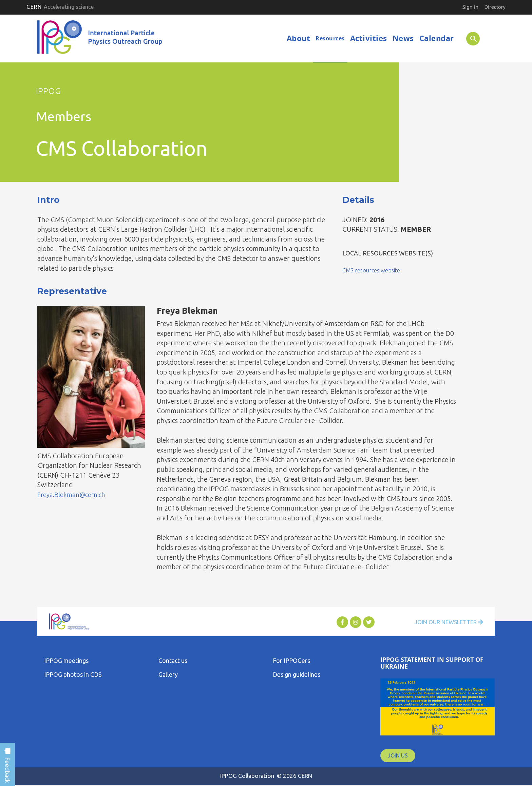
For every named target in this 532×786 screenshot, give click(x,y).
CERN (60, 7)
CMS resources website (374, 270)
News (403, 38)
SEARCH (470, 38)
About (299, 38)
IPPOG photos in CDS (73, 674)
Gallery (168, 674)
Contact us (173, 660)
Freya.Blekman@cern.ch (73, 494)
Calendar (437, 38)
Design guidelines (297, 674)
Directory (495, 7)
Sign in (470, 7)
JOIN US (398, 755)
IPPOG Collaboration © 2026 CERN (266, 776)
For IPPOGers (291, 660)
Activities (369, 38)
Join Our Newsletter (444, 622)
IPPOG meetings (66, 660)
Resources (330, 38)
